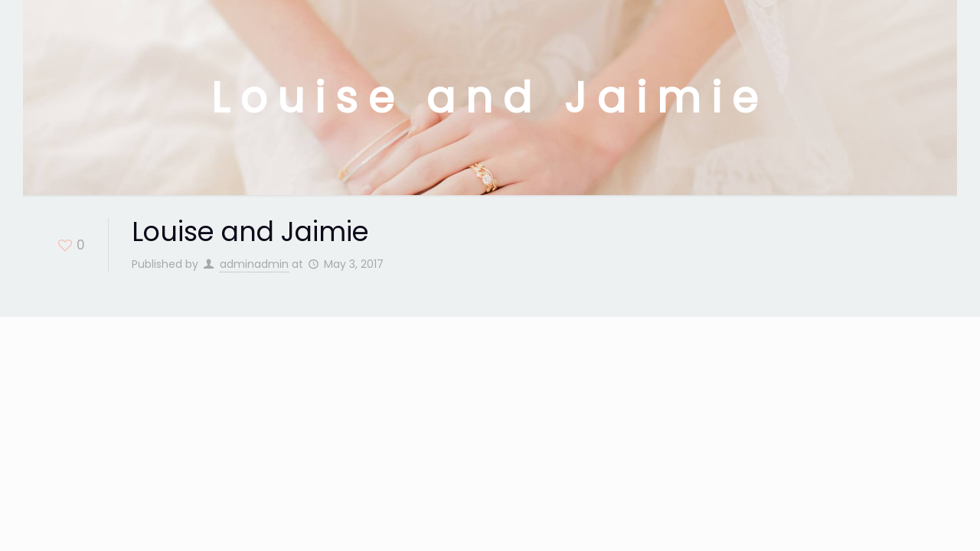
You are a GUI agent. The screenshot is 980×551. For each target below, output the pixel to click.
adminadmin (254, 264)
